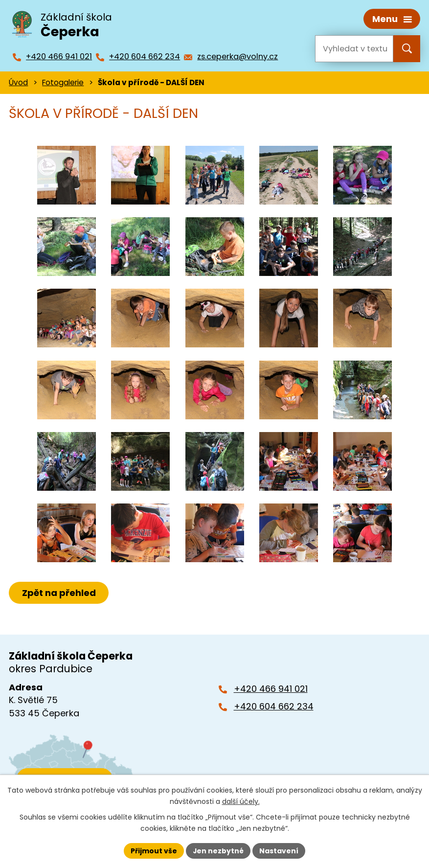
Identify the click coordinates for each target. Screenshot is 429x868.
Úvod (18, 82)
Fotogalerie (63, 82)
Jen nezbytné (218, 850)
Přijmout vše (154, 850)
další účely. (241, 801)
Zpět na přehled (59, 592)
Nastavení (279, 850)
